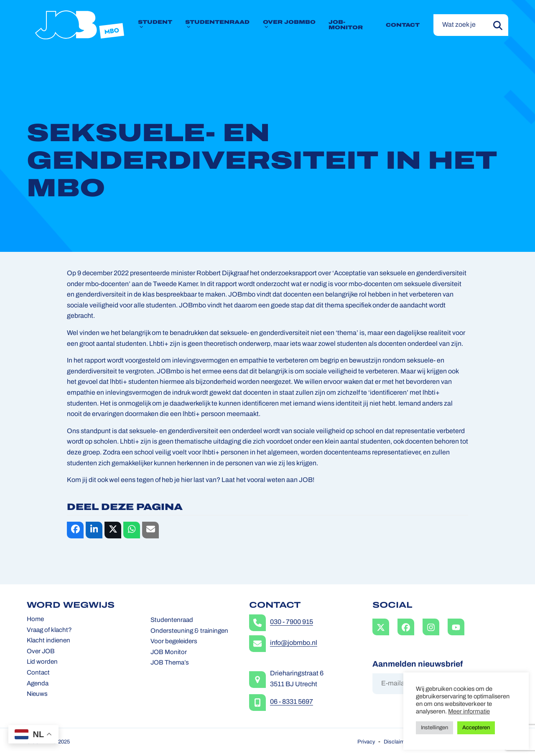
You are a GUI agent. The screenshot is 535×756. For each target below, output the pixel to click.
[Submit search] (498, 25)
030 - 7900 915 (292, 622)
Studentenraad (172, 620)
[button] (75, 530)
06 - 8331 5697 (292, 702)
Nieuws (37, 694)
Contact (38, 673)
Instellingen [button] (434, 728)
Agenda (38, 684)
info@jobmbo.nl (294, 643)
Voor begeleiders (174, 642)
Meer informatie (469, 712)
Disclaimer (396, 742)
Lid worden (42, 662)
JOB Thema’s (170, 663)
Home (35, 620)
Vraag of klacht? (49, 630)
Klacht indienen (48, 641)
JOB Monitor (169, 653)
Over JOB (41, 652)
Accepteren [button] (476, 728)
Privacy (366, 742)
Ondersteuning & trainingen (189, 631)
